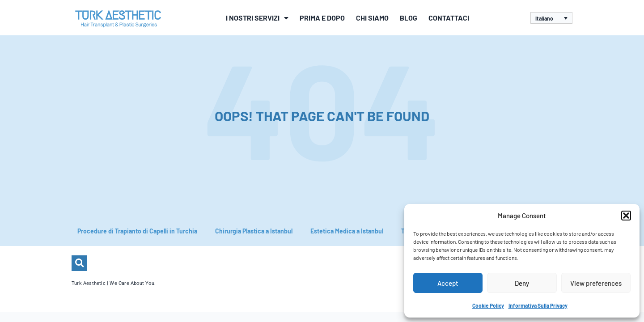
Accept (448, 283)
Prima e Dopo (322, 18)
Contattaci (449, 18)
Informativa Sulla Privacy (538, 305)
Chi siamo (372, 18)
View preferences (596, 283)
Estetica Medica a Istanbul (347, 231)
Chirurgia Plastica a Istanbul (254, 231)
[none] (551, 18)
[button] (626, 216)
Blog (409, 18)
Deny (522, 283)
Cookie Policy (488, 305)
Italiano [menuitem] (544, 18)
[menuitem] (551, 18)
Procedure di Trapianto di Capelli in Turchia (137, 231)
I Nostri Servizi (257, 18)
